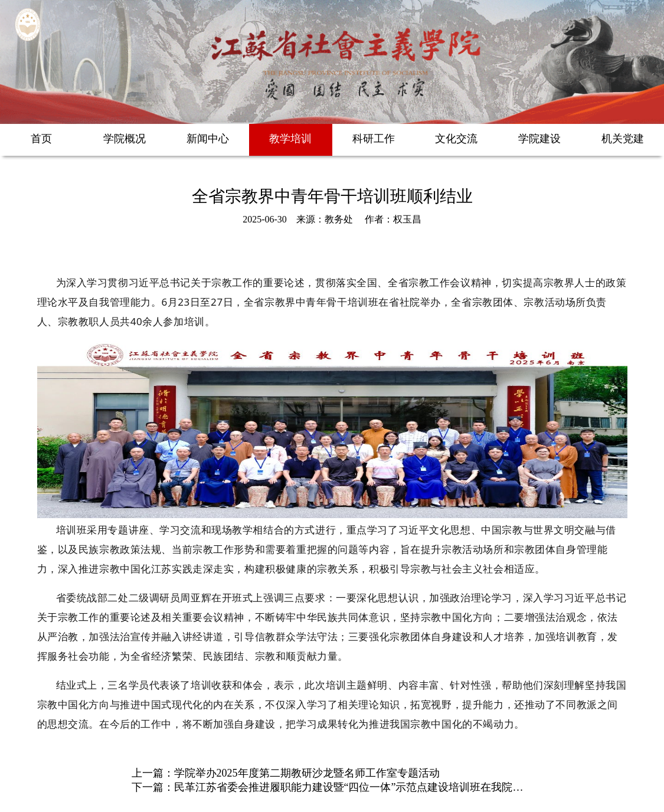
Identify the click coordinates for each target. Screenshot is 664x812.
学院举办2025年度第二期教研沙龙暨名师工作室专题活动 (307, 773)
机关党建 (623, 139)
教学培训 (290, 139)
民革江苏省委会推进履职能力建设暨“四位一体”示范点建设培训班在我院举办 (354, 787)
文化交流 (456, 139)
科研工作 (374, 139)
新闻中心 (208, 139)
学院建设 (539, 139)
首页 (41, 139)
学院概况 (125, 139)
